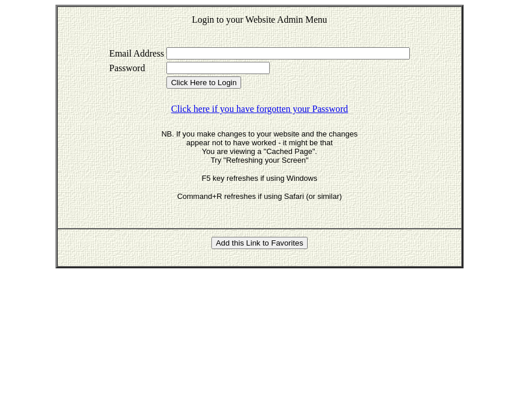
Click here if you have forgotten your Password (259, 109)
